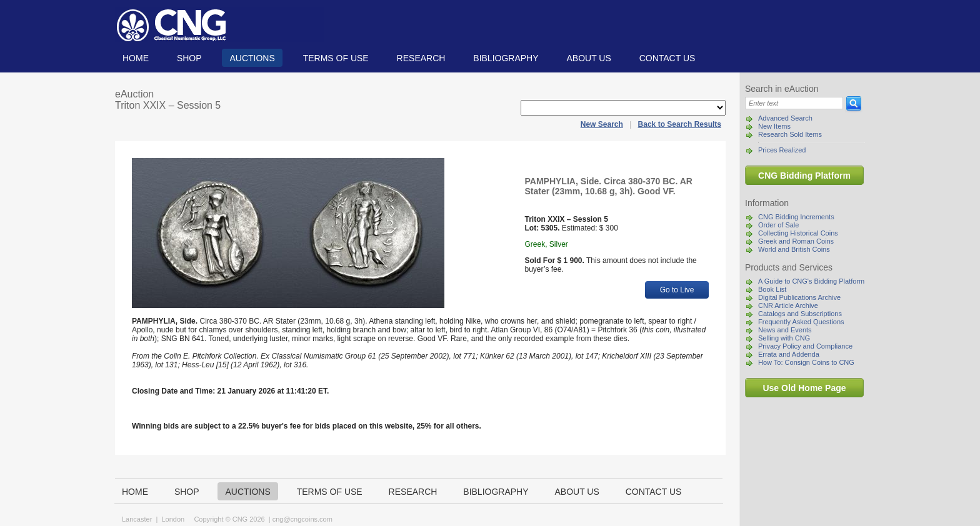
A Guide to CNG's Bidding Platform (811, 281)
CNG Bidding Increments (796, 217)
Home (136, 58)
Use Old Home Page (804, 388)
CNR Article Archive (788, 305)
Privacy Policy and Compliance (805, 346)
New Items (774, 126)
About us (588, 58)
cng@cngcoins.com (302, 519)
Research (421, 58)
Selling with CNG (784, 338)
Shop (189, 58)
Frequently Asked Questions (801, 322)
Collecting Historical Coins (798, 233)
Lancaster (137, 519)
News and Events (785, 330)
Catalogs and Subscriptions (800, 314)
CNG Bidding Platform (804, 176)
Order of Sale (778, 225)
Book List (772, 289)
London (173, 519)
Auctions (252, 58)
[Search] (794, 103)
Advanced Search (785, 118)
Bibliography (506, 58)
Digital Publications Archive (799, 297)
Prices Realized (782, 150)
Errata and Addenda (789, 354)
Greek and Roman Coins (796, 241)
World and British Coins (794, 249)
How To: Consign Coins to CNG (806, 362)
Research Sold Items (790, 134)
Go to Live (677, 290)
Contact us (667, 58)
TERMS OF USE (336, 58)
